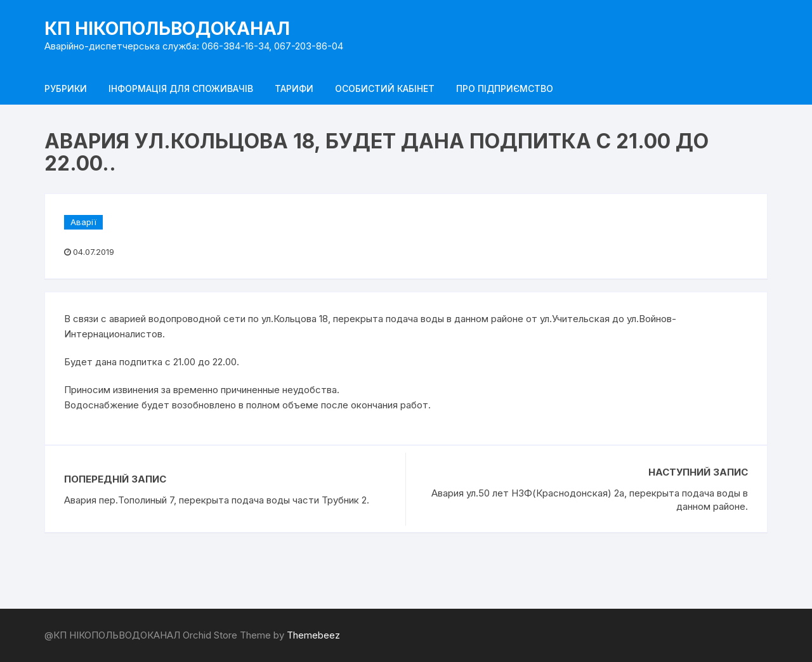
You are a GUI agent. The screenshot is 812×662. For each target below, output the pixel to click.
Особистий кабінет (385, 88)
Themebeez (313, 635)
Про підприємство (505, 88)
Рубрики (66, 88)
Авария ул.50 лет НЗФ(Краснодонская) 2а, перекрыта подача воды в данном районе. (590, 500)
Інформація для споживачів (181, 88)
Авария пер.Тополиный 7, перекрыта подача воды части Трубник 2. (217, 500)
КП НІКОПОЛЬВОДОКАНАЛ (167, 29)
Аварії (83, 222)
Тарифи (294, 88)
